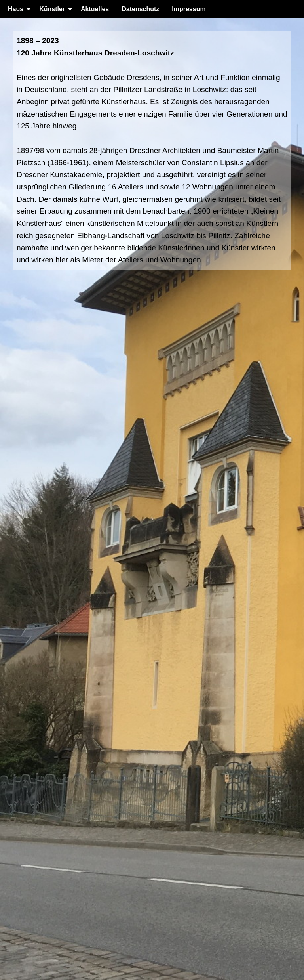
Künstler (52, 9)
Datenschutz (140, 9)
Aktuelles (95, 9)
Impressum (189, 9)
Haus (16, 9)
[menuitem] (17, 9)
